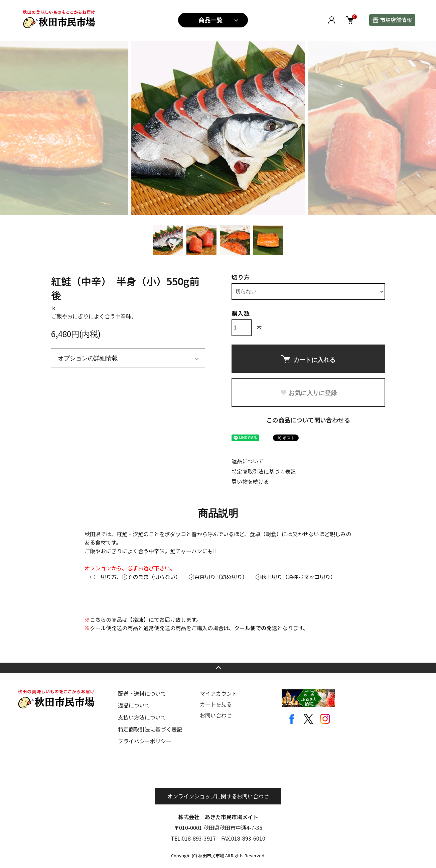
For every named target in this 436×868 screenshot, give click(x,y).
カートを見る (216, 704)
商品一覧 (210, 20)
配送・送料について (142, 693)
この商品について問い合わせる (308, 420)
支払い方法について (142, 717)
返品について (248, 461)
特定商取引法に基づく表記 (264, 471)
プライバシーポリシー (145, 741)
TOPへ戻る (218, 668)
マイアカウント (219, 693)
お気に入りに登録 (308, 393)
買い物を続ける (250, 481)
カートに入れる (308, 359)
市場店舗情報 (396, 20)
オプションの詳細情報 (88, 358)
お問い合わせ (216, 715)
